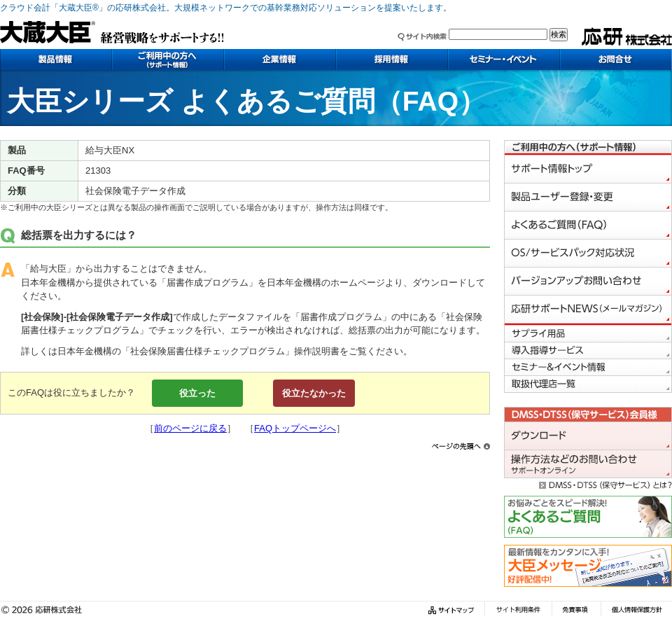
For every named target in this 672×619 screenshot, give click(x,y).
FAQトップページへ (295, 428)
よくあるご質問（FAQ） (588, 225)
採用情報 (392, 60)
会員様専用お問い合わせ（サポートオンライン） (588, 464)
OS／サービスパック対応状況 (588, 253)
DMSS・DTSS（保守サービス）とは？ (588, 484)
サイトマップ (453, 610)
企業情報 (280, 60)
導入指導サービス (588, 351)
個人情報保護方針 (636, 610)
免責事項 (576, 610)
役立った (197, 393)
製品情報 (56, 60)
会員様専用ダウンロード (588, 436)
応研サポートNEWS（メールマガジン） (588, 309)
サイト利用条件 (518, 610)
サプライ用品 (588, 334)
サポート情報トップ (588, 169)
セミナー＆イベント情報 (588, 368)
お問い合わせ (616, 60)
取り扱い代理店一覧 (588, 384)
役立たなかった (314, 393)
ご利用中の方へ (168, 60)
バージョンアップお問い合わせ (588, 281)
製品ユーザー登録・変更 (588, 197)
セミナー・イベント (504, 60)
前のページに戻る (190, 428)
